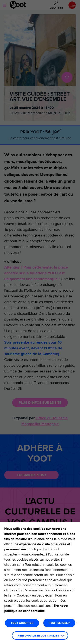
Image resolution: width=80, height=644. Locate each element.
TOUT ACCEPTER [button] (22, 623)
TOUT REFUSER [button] (59, 623)
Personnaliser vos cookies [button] (38, 636)
